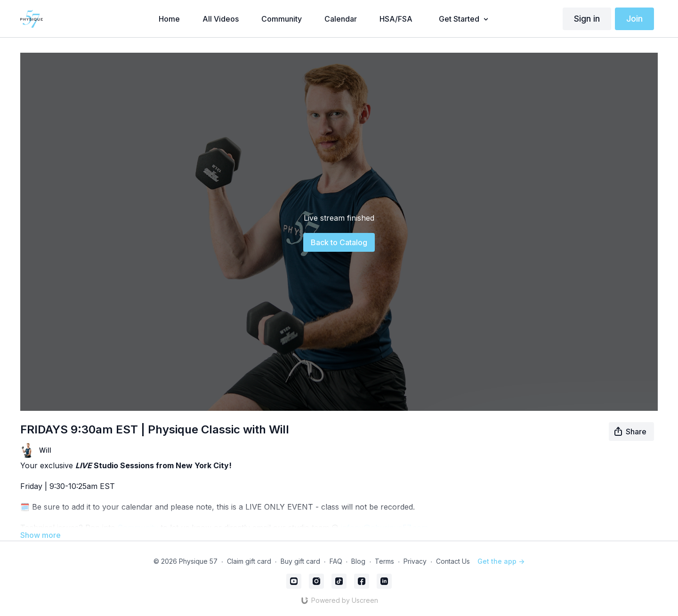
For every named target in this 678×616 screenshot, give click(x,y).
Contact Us (453, 561)
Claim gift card (249, 561)
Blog (358, 561)
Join (634, 19)
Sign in (587, 19)
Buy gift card (300, 561)
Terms (384, 561)
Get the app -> (501, 561)
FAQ (336, 561)
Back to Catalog (339, 242)
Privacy (415, 561)
